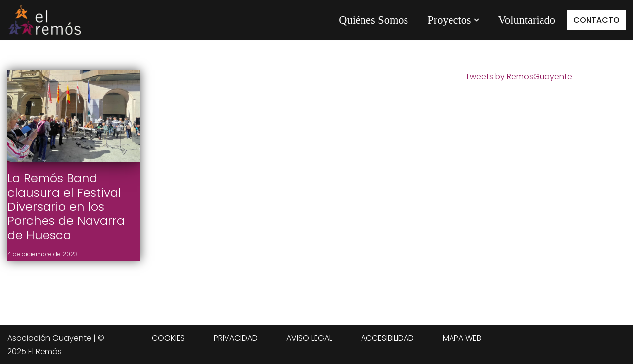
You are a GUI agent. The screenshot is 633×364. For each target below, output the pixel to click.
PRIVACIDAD (236, 338)
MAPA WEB (462, 338)
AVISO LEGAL (309, 338)
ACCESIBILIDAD (387, 338)
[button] (476, 20)
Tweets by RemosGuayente (519, 76)
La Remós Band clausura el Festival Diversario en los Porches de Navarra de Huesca (66, 206)
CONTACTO (596, 20)
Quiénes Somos (373, 20)
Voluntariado (527, 20)
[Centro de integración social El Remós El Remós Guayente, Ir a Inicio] (45, 20)
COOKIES (168, 338)
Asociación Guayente (49, 338)
